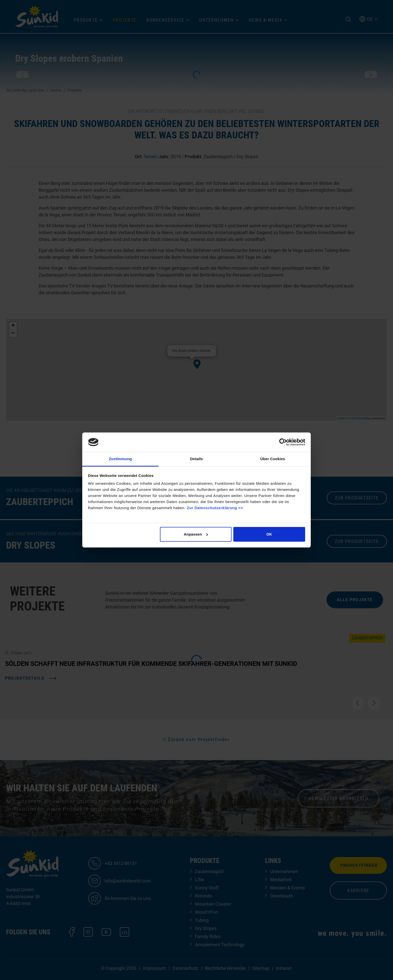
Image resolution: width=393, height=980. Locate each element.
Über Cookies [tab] (273, 459)
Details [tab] (196, 459)
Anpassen (196, 534)
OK (269, 534)
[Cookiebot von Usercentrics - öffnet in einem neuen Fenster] (283, 442)
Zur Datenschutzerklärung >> (215, 508)
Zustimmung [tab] (120, 459)
